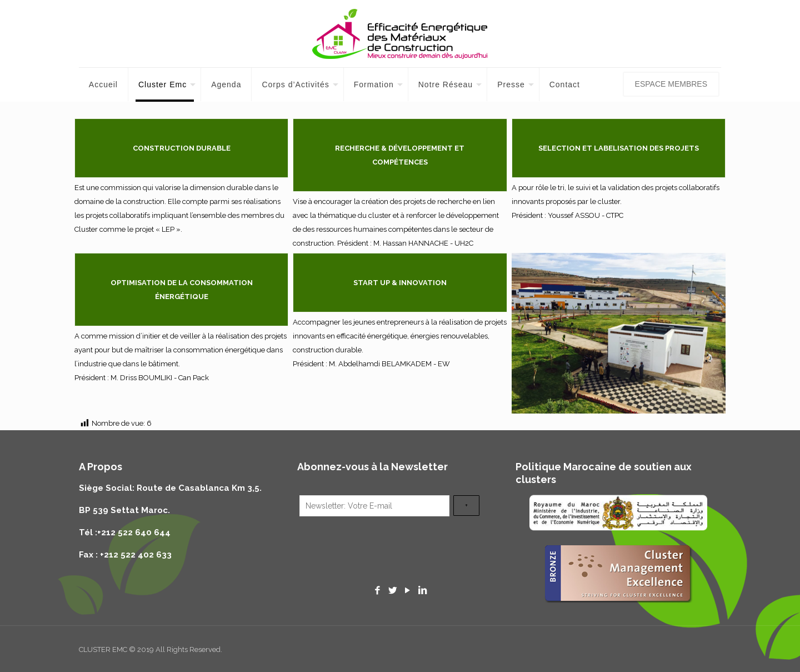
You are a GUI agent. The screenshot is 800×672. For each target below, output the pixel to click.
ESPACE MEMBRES (671, 84)
